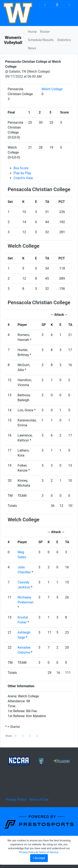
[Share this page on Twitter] (23, 736)
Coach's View (23, 178)
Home (32, 32)
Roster (45, 32)
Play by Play (22, 173)
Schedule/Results (41, 40)
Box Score (21, 168)
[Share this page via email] (30, 736)
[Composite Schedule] (45, 5)
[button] (37, 736)
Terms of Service (48, 852)
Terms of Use (39, 800)
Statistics (64, 40)
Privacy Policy (16, 800)
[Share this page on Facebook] (16, 736)
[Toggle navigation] (69, 5)
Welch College (52, 89)
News (32, 48)
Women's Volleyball (13, 40)
